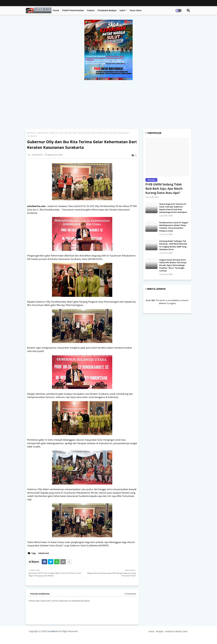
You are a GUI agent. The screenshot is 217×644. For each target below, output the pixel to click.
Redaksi (160, 631)
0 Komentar (131, 594)
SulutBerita (53, 631)
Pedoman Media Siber (176, 631)
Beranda (31, 133)
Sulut (122, 10)
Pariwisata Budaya (107, 10)
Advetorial (42, 133)
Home (56, 10)
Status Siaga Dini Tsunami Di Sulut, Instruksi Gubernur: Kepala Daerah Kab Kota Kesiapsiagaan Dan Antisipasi (173, 208)
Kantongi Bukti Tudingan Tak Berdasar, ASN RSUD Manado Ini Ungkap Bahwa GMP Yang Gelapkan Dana (173, 245)
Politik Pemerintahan (73, 10)
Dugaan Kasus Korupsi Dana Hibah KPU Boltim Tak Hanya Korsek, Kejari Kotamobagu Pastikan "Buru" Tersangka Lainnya (173, 265)
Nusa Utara (136, 10)
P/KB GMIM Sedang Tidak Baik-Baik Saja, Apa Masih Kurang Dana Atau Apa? (164, 189)
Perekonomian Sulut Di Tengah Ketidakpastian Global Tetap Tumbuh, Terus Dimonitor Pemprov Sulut (174, 227)
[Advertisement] (108, 103)
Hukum (91, 10)
